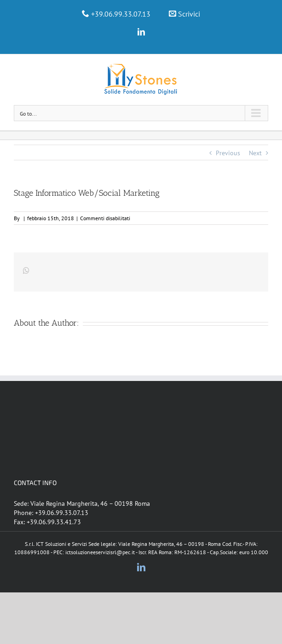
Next (255, 153)
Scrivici (189, 14)
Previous (228, 153)
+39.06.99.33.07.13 (121, 14)
